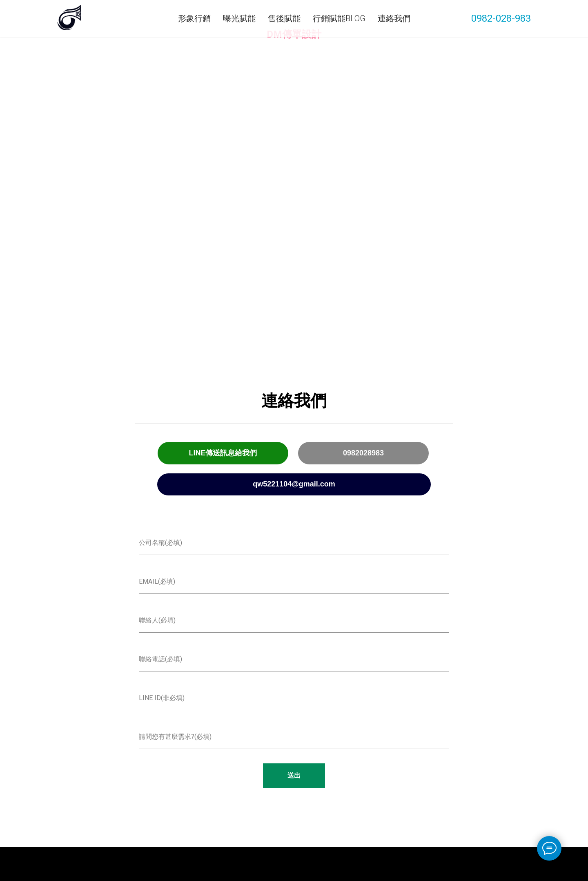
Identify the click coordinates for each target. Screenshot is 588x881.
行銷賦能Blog (339, 18)
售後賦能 (284, 18)
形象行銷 (194, 18)
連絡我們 (394, 18)
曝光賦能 (239, 18)
